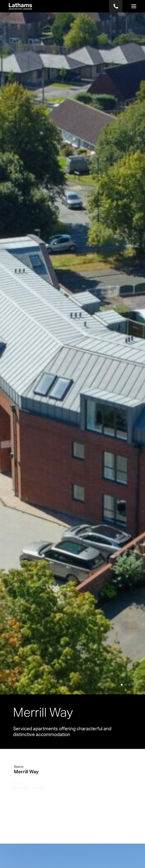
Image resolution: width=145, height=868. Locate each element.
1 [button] (123, 690)
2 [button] (127, 690)
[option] (72, 347)
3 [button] (131, 690)
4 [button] (135, 690)
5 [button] (138, 690)
